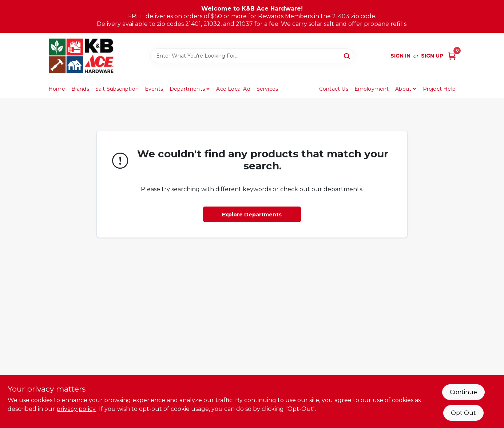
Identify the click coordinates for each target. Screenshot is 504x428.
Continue (463, 392)
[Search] (347, 55)
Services (267, 89)
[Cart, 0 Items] (452, 56)
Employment (372, 89)
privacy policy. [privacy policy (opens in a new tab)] (76, 409)
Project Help (439, 89)
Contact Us (334, 89)
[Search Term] (252, 56)
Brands (80, 89)
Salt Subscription (117, 89)
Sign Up (432, 56)
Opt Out (463, 413)
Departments (187, 89)
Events (154, 89)
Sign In (400, 56)
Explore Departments (252, 215)
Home (57, 89)
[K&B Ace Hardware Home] (81, 56)
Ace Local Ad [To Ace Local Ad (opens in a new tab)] (233, 89)
